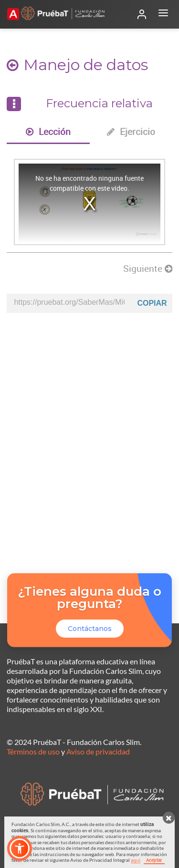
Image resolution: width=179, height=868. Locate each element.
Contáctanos (90, 629)
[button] (20, 848)
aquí (136, 860)
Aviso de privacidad (98, 751)
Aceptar (154, 860)
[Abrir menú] (163, 14)
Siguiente (148, 269)
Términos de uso (33, 751)
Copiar (152, 303)
